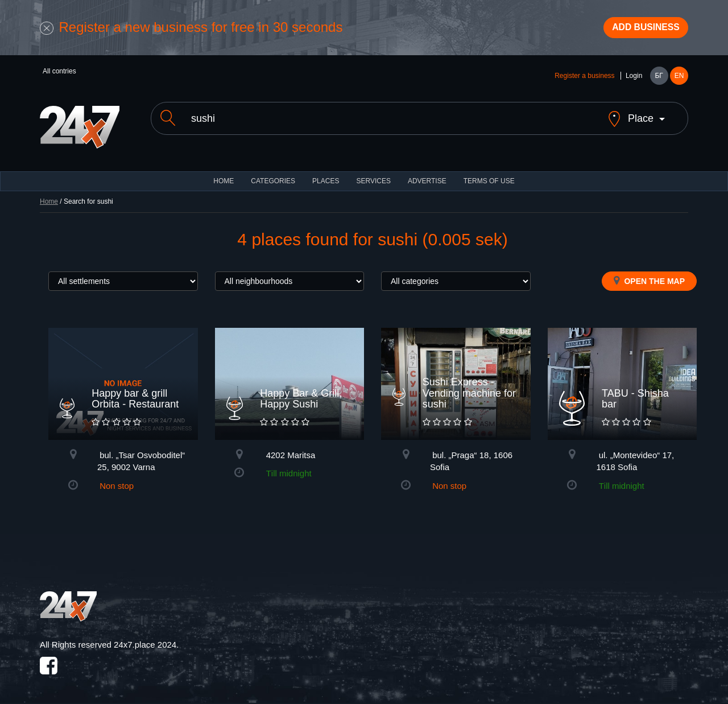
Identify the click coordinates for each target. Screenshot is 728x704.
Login (634, 81)
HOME (224, 176)
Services (373, 176)
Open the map (649, 276)
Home (49, 197)
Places (326, 176)
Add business (638, 30)
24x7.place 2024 (145, 640)
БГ (659, 81)
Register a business (584, 81)
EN (679, 81)
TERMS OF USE (489, 176)
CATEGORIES (273, 176)
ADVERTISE (427, 176)
